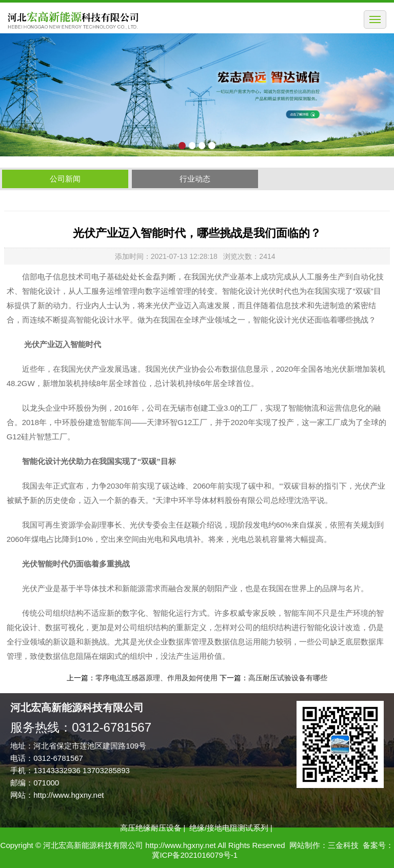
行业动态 (195, 179)
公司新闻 (65, 179)
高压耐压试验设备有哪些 (288, 678)
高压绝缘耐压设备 (151, 828)
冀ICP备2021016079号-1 (195, 855)
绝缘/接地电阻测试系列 (229, 828)
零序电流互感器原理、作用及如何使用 (156, 678)
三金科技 (343, 845)
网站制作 (305, 845)
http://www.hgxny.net (68, 795)
